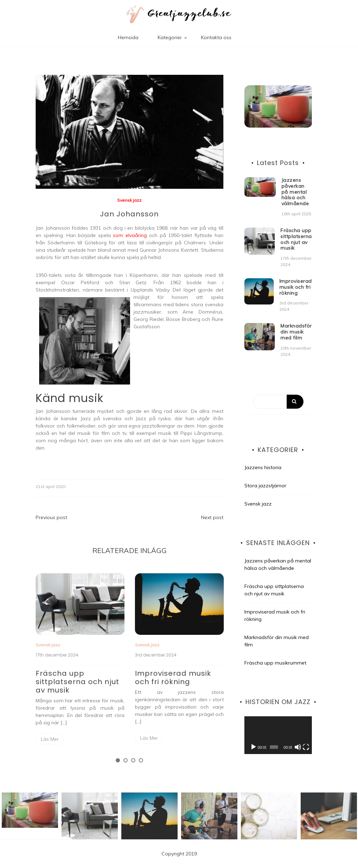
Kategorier (170, 37)
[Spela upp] (253, 747)
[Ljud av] (298, 747)
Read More (50, 739)
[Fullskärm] (306, 747)
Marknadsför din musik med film (296, 332)
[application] (278, 735)
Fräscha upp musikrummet (275, 663)
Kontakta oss (216, 37)
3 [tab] (133, 760)
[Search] (278, 402)
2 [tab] (126, 760)
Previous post (51, 517)
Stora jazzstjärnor (265, 486)
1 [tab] (118, 760)
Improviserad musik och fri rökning (173, 677)
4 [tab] (141, 760)
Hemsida (128, 37)
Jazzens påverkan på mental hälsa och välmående (295, 192)
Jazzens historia (263, 467)
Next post (212, 517)
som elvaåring (130, 235)
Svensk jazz (129, 200)
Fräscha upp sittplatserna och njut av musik (77, 682)
